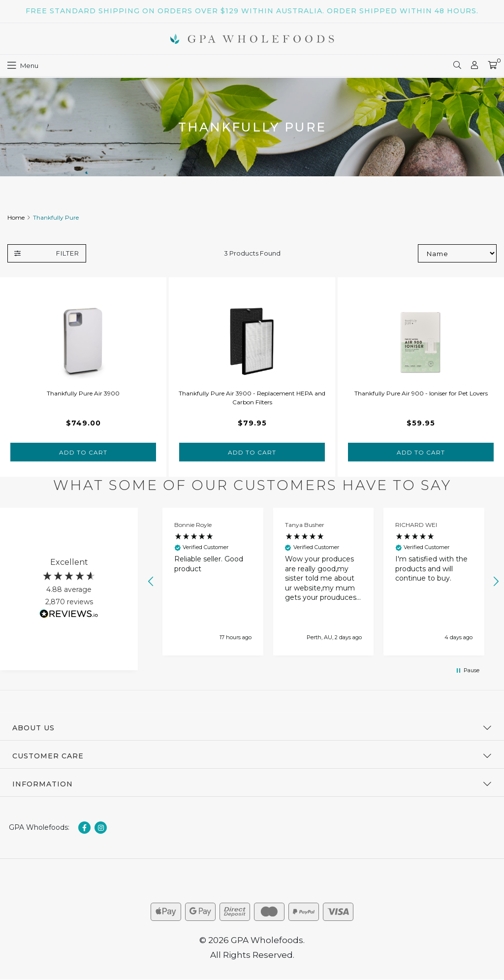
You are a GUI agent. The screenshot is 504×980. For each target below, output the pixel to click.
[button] (151, 582)
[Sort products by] (457, 253)
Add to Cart (83, 452)
